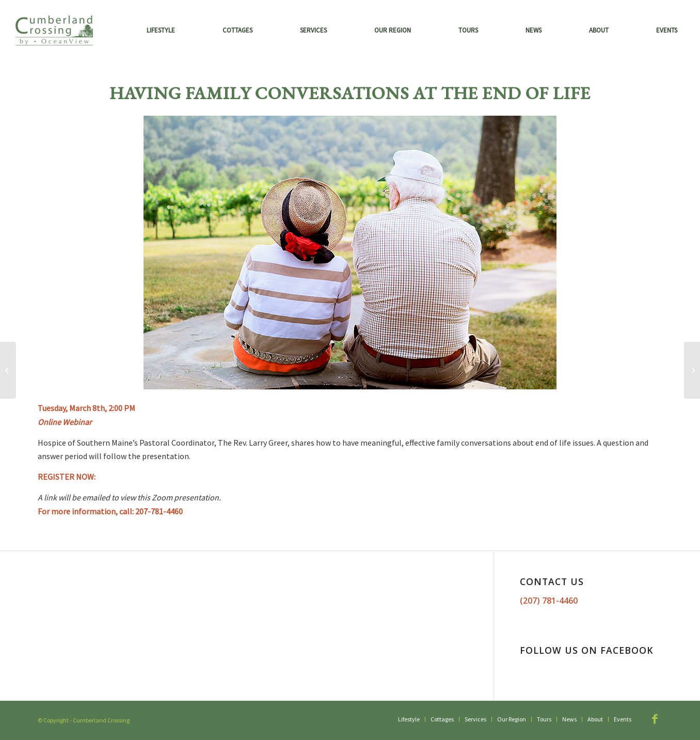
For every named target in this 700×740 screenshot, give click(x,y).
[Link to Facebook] (655, 719)
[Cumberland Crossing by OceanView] (54, 30)
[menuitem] (161, 30)
